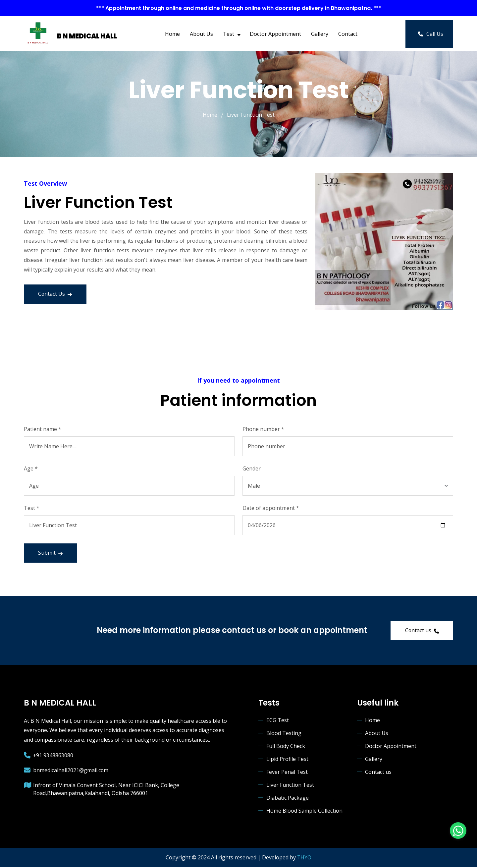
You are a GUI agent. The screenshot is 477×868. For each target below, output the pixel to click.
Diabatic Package (288, 798)
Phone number (263, 429)
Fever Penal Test (287, 773)
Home (172, 34)
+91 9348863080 (53, 756)
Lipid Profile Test (287, 760)
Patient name (43, 429)
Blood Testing (284, 734)
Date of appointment (271, 508)
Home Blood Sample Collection (304, 811)
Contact (348, 34)
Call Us (431, 34)
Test (231, 34)
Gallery (320, 34)
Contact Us (56, 294)
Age (31, 468)
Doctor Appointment (275, 34)
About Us (201, 34)
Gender (252, 468)
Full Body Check (286, 747)
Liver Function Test (290, 785)
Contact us (421, 631)
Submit (51, 553)
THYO (304, 858)
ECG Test (278, 721)
